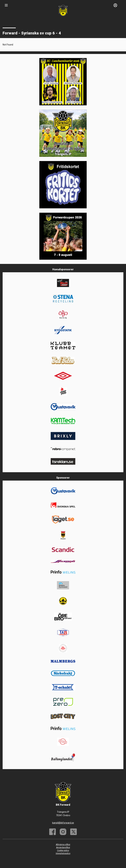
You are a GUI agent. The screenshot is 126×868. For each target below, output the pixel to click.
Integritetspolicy (63, 853)
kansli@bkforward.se (63, 823)
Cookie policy (63, 850)
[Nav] (6, 5)
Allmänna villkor (63, 845)
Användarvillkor (63, 847)
